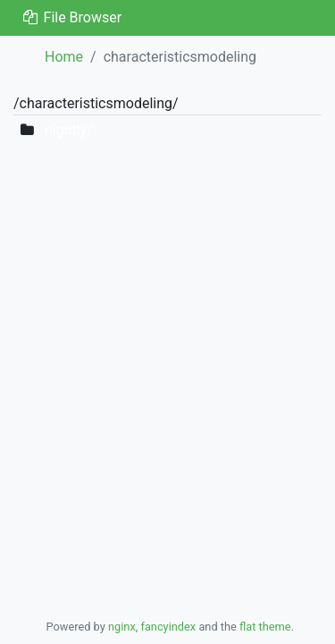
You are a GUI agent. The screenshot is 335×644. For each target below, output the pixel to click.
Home (64, 57)
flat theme (265, 627)
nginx (122, 627)
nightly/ (69, 130)
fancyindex (168, 627)
